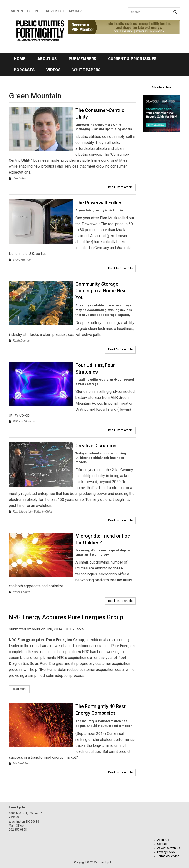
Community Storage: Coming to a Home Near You (101, 291)
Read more (21, 689)
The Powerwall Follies (99, 203)
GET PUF (34, 11)
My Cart (77, 11)
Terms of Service (168, 856)
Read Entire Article (120, 187)
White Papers (86, 70)
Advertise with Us (169, 848)
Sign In (17, 11)
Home (20, 59)
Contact (162, 844)
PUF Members (82, 59)
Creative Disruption (96, 446)
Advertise (55, 11)
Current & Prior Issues (132, 59)
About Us (47, 59)
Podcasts (24, 70)
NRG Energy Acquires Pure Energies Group (66, 617)
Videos (53, 70)
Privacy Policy (166, 852)
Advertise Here (161, 87)
